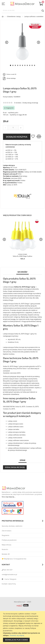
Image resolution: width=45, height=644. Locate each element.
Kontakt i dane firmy (9, 584)
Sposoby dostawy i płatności (12, 526)
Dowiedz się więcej (17, 635)
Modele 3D (6, 554)
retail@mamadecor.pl (9, 574)
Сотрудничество (20, 559)
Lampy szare (12, 421)
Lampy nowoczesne (15, 438)
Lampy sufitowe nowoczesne (18, 440)
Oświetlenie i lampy (14, 16)
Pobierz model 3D (10, 74)
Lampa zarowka (13, 429)
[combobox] (22, 11)
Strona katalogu (9, 78)
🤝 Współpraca (7, 559)
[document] (23, 628)
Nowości (5, 549)
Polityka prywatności (9, 540)
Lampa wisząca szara (15, 424)
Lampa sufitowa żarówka (17, 435)
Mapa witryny (7, 545)
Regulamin (6, 535)
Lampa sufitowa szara (16, 427)
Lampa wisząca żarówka (16, 432)
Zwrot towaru (7, 531)
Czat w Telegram (9, 579)
